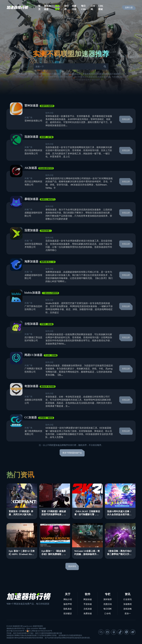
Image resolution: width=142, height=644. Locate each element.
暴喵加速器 (31, 207)
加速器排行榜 (18, 626)
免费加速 (88, 613)
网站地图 (42, 628)
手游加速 (88, 604)
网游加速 (88, 599)
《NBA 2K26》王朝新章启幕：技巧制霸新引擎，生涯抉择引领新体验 (87, 513)
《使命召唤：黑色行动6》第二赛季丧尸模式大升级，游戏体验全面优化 (120, 553)
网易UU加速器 (33, 363)
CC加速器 (31, 425)
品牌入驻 (129, 8)
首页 (39, 8)
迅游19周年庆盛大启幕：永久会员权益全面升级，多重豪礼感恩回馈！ (119, 513)
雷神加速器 (31, 113)
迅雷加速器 (31, 238)
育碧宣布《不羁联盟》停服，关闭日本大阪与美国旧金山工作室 (21, 513)
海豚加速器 (31, 269)
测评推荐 (57, 8)
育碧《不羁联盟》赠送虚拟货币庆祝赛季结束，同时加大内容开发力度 (54, 513)
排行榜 (67, 8)
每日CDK (84, 8)
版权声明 (68, 604)
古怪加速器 (31, 332)
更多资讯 (72, 566)
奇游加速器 (31, 394)
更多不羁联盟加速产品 (72, 453)
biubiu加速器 (32, 300)
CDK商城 (101, 8)
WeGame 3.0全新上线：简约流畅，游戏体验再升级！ (87, 553)
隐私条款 (68, 609)
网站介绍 (68, 599)
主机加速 (88, 609)
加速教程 (128, 604)
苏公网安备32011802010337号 (40, 631)
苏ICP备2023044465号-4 (16, 631)
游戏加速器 (47, 8)
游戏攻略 (128, 609)
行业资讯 (128, 599)
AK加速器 (31, 176)
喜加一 (128, 613)
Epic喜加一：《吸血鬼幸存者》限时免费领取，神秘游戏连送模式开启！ (54, 553)
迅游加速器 (31, 145)
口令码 (93, 8)
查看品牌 (126, 127)
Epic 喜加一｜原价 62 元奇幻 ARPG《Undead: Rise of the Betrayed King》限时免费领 (22, 553)
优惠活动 (74, 8)
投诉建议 (68, 613)
